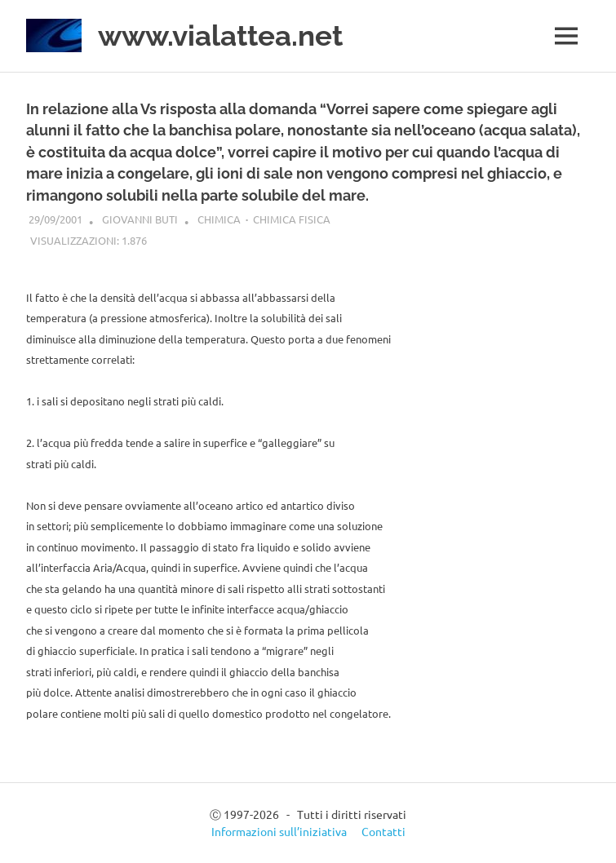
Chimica (219, 219)
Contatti (383, 831)
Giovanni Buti (140, 219)
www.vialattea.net (220, 35)
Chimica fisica (292, 219)
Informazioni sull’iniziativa (279, 831)
